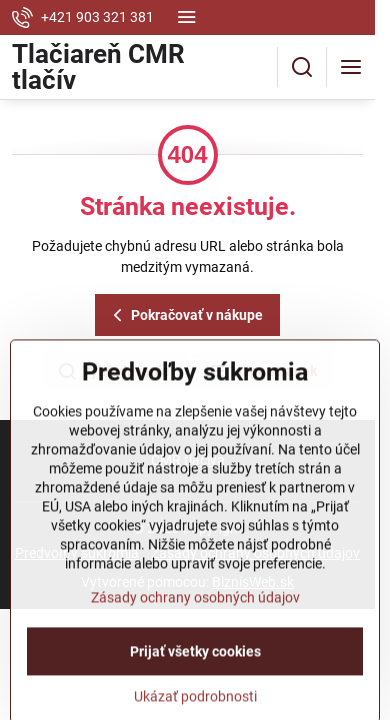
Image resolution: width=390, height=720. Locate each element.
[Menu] (351, 67)
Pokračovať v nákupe (185, 315)
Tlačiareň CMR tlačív (98, 67)
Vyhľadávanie (113, 372)
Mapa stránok (261, 372)
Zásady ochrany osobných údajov (195, 650)
